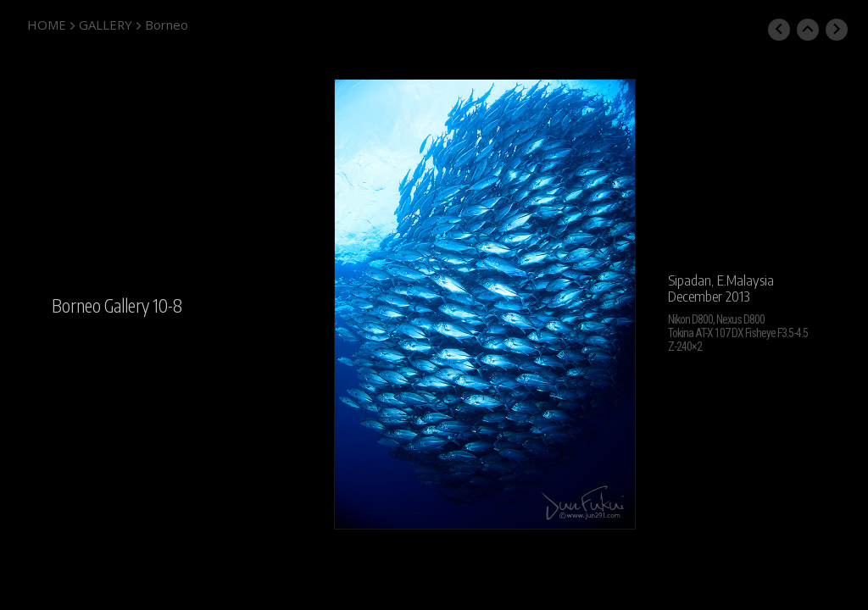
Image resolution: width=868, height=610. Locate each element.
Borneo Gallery (100, 305)
